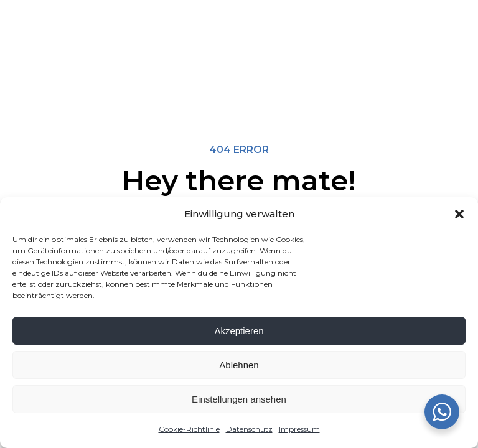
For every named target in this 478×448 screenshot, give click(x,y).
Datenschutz (249, 429)
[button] (459, 214)
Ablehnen (239, 365)
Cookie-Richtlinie (189, 429)
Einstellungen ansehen (239, 399)
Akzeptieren (239, 331)
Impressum (299, 429)
